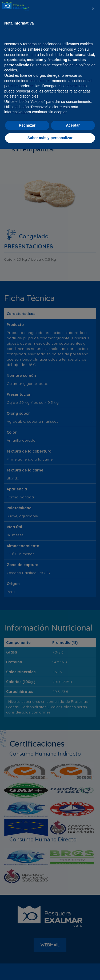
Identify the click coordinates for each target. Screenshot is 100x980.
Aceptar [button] (73, 957)
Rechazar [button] (27, 957)
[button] (93, 840)
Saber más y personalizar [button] (50, 969)
